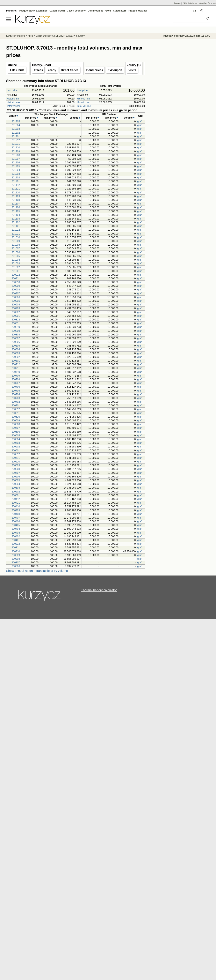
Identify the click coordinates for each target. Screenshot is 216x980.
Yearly (52, 70)
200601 (16, 451)
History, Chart (42, 65)
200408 (16, 514)
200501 (16, 495)
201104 (16, 215)
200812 (16, 320)
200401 (16, 540)
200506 (16, 477)
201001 (16, 271)
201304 (16, 125)
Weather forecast (207, 3)
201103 (16, 219)
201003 (16, 263)
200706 (16, 387)
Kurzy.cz (10, 36)
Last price (12, 90)
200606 (16, 432)
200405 (16, 525)
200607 (16, 428)
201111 (16, 189)
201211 (16, 144)
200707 (16, 383)
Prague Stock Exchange (33, 11)
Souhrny (80, 36)
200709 (16, 376)
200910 (16, 282)
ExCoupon (115, 70)
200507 (16, 473)
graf (139, 121)
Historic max (13, 102)
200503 (16, 488)
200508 (16, 469)
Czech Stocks (43, 36)
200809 (16, 331)
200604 (16, 439)
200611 (16, 413)
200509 (16, 465)
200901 (16, 316)
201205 (16, 166)
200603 (16, 443)
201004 (16, 260)
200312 (16, 544)
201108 (16, 200)
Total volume (13, 106)
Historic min (13, 99)
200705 (16, 391)
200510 (16, 462)
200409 (16, 510)
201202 (16, 178)
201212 (16, 140)
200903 (16, 308)
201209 (16, 151)
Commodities (95, 11)
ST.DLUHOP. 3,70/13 (63, 36)
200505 (16, 480)
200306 (16, 566)
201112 (16, 185)
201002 (16, 267)
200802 (16, 357)
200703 (16, 398)
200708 (16, 379)
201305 (16, 121)
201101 (16, 226)
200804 (16, 349)
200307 (16, 563)
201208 (16, 155)
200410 (16, 506)
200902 (16, 312)
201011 (16, 234)
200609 (16, 421)
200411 (16, 503)
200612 (16, 409)
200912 (16, 275)
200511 (16, 458)
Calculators (120, 11)
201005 (16, 256)
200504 (16, 484)
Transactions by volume (52, 571)
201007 (16, 248)
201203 (16, 174)
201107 (16, 204)
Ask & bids (17, 70)
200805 (16, 346)
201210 (16, 148)
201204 (16, 170)
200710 (16, 372)
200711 (16, 368)
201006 (16, 252)
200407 (16, 518)
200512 (16, 454)
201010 (16, 237)
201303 (16, 129)
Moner (178, 3)
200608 (16, 424)
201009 (16, 241)
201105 (16, 211)
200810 (16, 327)
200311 (16, 548)
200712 (16, 364)
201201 (16, 181)
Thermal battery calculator (99, 590)
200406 (16, 521)
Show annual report (20, 571)
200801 (16, 361)
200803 (16, 353)
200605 (16, 436)
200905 (16, 301)
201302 (16, 133)
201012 (16, 230)
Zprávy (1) (134, 65)
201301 (16, 136)
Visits (132, 70)
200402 (16, 536)
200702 (16, 402)
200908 (16, 290)
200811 (16, 323)
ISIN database (190, 3)
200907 (16, 294)
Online (12, 65)
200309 (16, 555)
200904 (16, 305)
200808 (16, 335)
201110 (16, 193)
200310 (16, 551)
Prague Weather (138, 11)
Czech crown (57, 11)
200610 (16, 417)
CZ (195, 11)
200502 (16, 492)
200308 (16, 559)
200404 (16, 529)
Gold (108, 11)
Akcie (31, 36)
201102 (16, 222)
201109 (16, 196)
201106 (16, 207)
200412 (16, 499)
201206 (16, 163)
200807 (16, 338)
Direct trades (70, 70)
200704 (16, 394)
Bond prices (95, 70)
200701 (16, 406)
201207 (16, 159)
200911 (16, 279)
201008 (16, 245)
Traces (38, 70)
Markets (21, 36)
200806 (16, 342)
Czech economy (76, 11)
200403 (16, 533)
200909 (16, 286)
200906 (16, 297)
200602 (16, 447)
